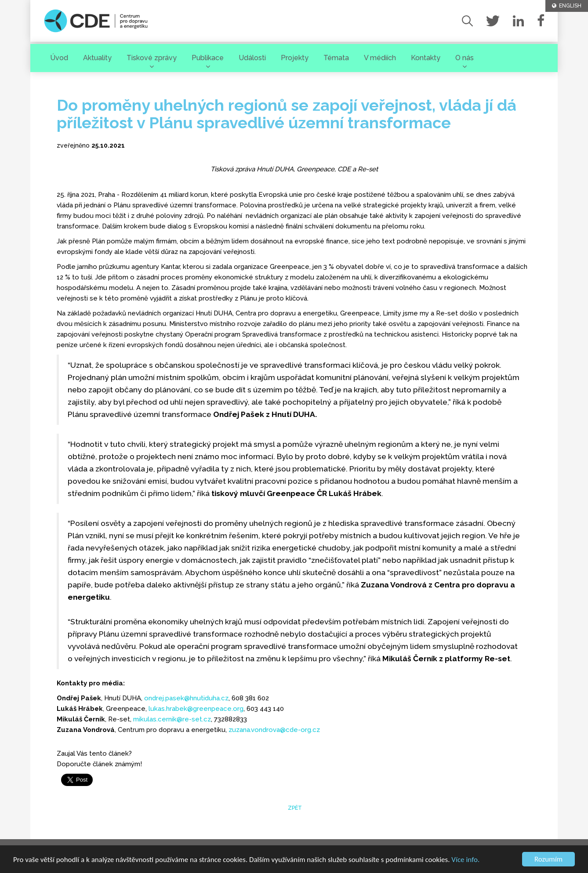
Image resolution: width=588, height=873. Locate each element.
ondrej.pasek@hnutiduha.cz (186, 698)
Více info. (465, 860)
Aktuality (97, 58)
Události (252, 58)
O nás (465, 58)
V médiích (380, 58)
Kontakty (426, 58)
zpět (294, 808)
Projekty (295, 58)
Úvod (59, 58)
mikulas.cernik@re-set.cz (172, 719)
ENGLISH (567, 6)
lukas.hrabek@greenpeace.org (196, 709)
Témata (336, 58)
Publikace (208, 58)
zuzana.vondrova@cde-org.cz (274, 730)
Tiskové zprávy (152, 58)
